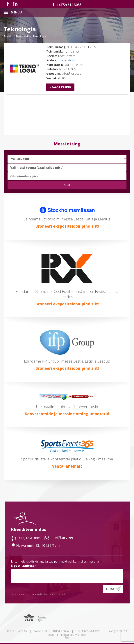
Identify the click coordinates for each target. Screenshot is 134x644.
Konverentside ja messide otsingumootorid (67, 414)
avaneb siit (68, 60)
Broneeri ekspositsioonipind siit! (67, 226)
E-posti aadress (24, 566)
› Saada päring (60, 87)
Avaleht (8, 36)
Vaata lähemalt (67, 466)
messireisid (23, 36)
